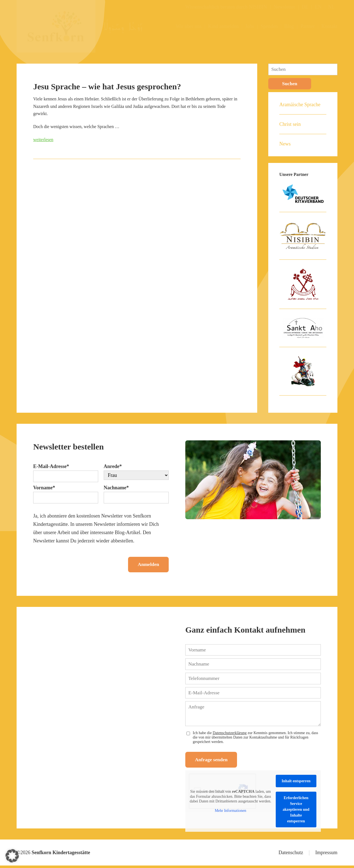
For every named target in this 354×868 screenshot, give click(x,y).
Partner (308, 26)
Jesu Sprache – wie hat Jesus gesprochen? (107, 86)
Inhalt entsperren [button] (296, 783)
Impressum (326, 855)
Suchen (290, 84)
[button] (12, 856)
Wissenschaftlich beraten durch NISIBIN (226, 7)
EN (318, 7)
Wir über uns (189, 26)
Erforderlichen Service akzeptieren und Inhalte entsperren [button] (296, 812)
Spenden (269, 26)
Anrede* (113, 467)
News (285, 144)
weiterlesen (43, 140)
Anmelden (147, 565)
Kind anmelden (223, 26)
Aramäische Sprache (300, 105)
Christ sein (290, 124)
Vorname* (44, 488)
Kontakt (329, 26)
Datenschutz (291, 855)
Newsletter (284, 7)
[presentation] (75, 563)
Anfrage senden (213, 762)
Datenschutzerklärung (230, 735)
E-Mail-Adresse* (51, 467)
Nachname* (116, 488)
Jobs (250, 26)
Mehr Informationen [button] (230, 813)
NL (331, 7)
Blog (289, 26)
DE (305, 7)
